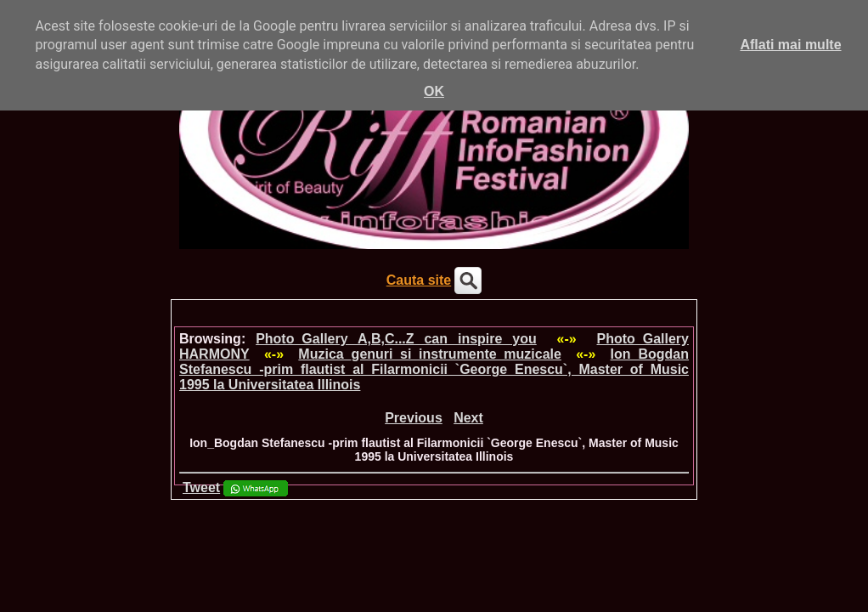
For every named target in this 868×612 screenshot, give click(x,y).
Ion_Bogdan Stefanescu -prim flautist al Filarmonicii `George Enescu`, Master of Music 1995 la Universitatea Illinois (434, 369)
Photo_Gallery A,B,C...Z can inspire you (396, 339)
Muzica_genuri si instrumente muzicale (430, 354)
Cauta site (419, 280)
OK (434, 91)
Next (468, 418)
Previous (414, 418)
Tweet (201, 487)
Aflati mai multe (790, 45)
